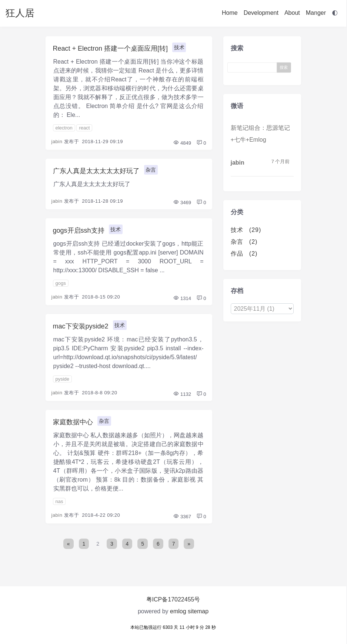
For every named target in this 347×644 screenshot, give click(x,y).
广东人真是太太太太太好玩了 (96, 171)
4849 (182, 143)
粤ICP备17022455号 (173, 599)
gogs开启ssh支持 (79, 230)
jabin (57, 141)
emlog (178, 611)
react (84, 128)
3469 (182, 203)
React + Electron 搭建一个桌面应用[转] (111, 48)
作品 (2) (244, 254)
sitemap (198, 611)
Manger (316, 13)
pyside (63, 379)
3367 (182, 517)
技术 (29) (246, 230)
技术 (179, 47)
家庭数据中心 (73, 422)
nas (59, 501)
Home (230, 13)
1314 (182, 298)
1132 (182, 394)
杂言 (151, 170)
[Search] (254, 68)
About (292, 13)
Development (261, 13)
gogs (61, 283)
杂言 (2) (244, 242)
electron (64, 128)
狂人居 (20, 13)
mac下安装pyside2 (81, 326)
